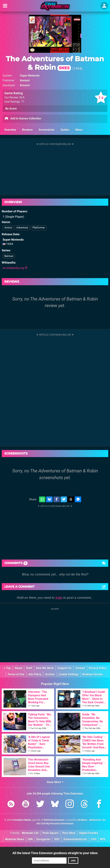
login (59, 598)
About (18, 668)
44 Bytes (82, 820)
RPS (103, 839)
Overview (10, 130)
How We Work (45, 668)
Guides (65, 130)
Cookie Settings (69, 674)
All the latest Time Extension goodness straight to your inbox (55, 853)
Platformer (39, 228)
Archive (50, 674)
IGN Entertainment (54, 820)
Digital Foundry (89, 833)
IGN (30, 839)
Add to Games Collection (23, 119)
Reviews (27, 130)
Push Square (51, 833)
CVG (94, 839)
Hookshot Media (22, 820)
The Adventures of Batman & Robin (55, 63)
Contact (80, 668)
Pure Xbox (69, 833)
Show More (55, 782)
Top (7, 668)
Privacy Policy (98, 668)
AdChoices (95, 820)
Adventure (22, 228)
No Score (11, 109)
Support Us (65, 668)
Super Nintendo (30, 76)
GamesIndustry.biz (75, 839)
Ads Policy (35, 674)
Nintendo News (15, 839)
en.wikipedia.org (15, 268)
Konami (25, 80)
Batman (9, 256)
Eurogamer (43, 839)
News (79, 130)
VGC (57, 839)
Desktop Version (93, 674)
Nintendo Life (30, 833)
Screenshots (47, 130)
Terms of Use (16, 674)
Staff (29, 668)
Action (8, 228)
